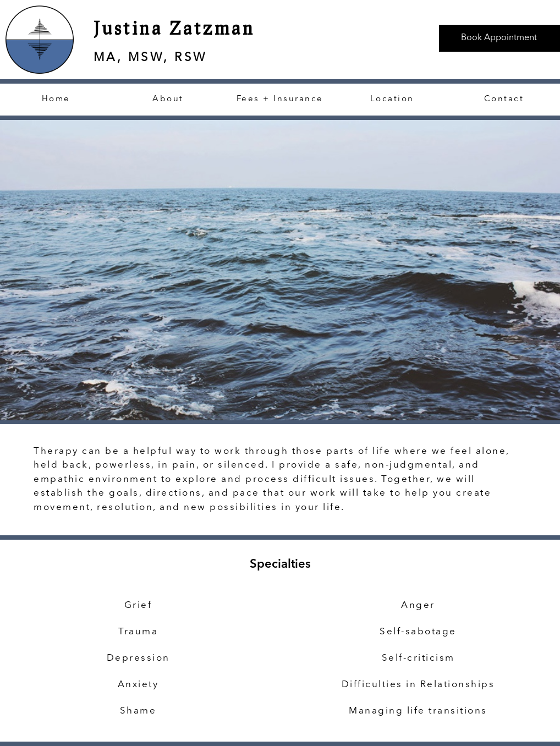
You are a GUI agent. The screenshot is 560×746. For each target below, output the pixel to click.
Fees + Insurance (280, 99)
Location (392, 99)
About (168, 99)
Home (56, 99)
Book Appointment (499, 38)
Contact (504, 99)
